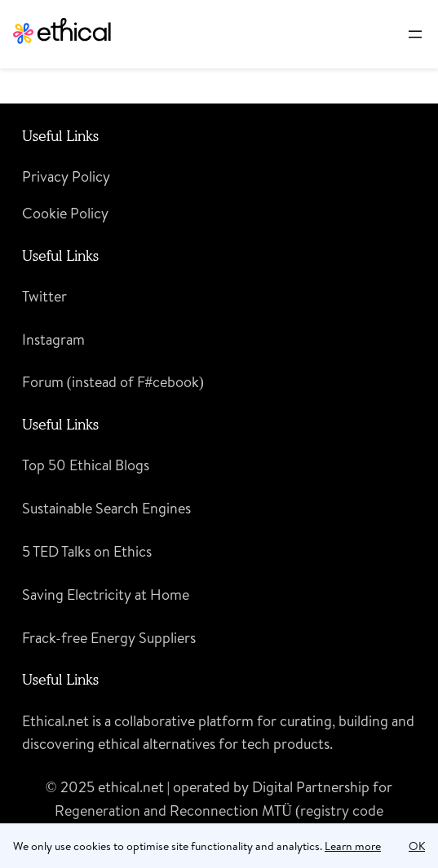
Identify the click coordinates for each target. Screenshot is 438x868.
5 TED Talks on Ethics (87, 551)
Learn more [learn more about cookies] (353, 846)
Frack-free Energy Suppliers (109, 638)
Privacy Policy (66, 176)
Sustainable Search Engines (106, 508)
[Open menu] (415, 34)
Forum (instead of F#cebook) (113, 382)
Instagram (53, 339)
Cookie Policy (65, 213)
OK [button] (417, 846)
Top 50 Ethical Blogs (86, 465)
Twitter (44, 296)
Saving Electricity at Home (106, 595)
